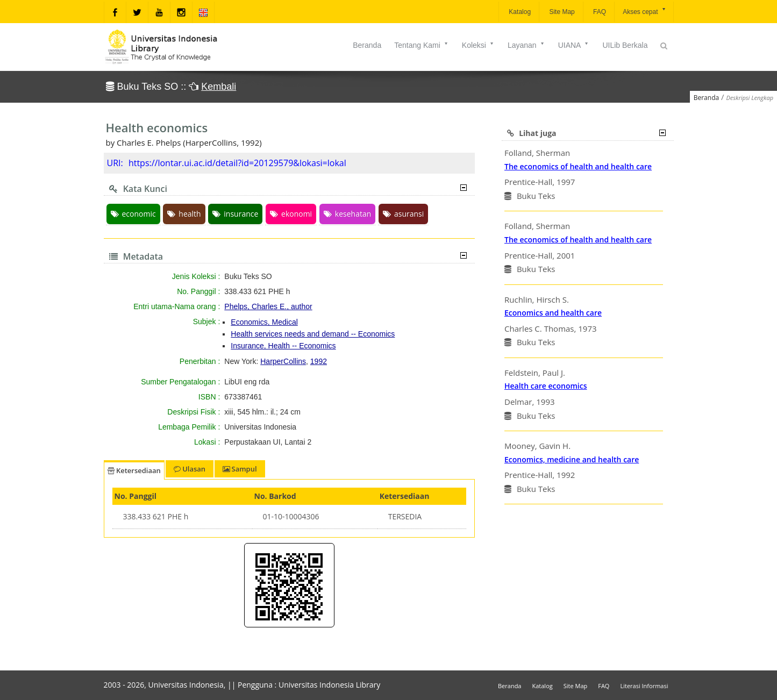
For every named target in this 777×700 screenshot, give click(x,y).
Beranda (367, 45)
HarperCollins (283, 361)
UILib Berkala (625, 45)
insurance (235, 214)
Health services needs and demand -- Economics (313, 334)
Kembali (219, 87)
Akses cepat (644, 11)
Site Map (561, 12)
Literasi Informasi (644, 686)
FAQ (599, 12)
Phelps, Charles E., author (268, 306)
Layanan (526, 45)
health (184, 214)
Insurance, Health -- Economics (283, 346)
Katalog (519, 12)
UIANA (574, 45)
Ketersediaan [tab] (134, 470)
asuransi (403, 214)
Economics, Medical (264, 322)
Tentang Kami (422, 45)
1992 (319, 361)
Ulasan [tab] (190, 469)
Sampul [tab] (240, 469)
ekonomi (291, 214)
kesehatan (347, 214)
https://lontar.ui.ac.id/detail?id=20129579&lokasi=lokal (237, 163)
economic (133, 214)
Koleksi (478, 45)
